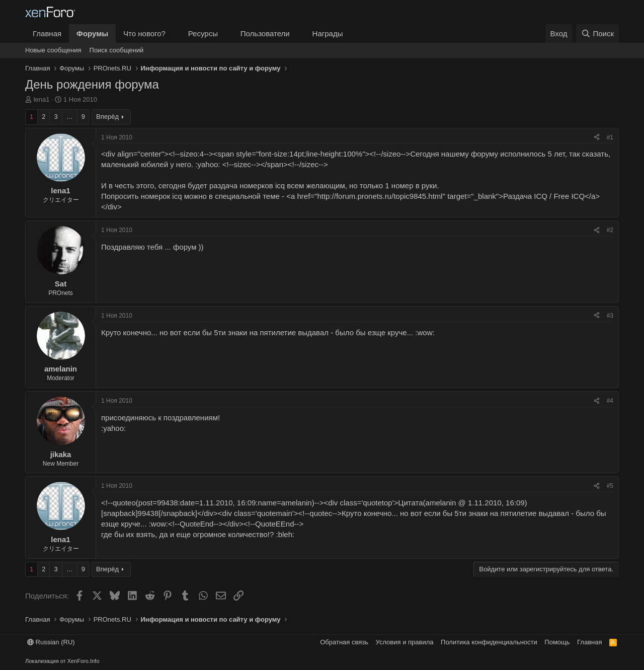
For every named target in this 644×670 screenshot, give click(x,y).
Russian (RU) (51, 642)
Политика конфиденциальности (489, 642)
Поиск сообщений (117, 50)
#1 (610, 137)
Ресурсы (203, 33)
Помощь (557, 642)
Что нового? (144, 33)
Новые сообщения (53, 50)
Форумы (92, 33)
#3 (610, 316)
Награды (328, 33)
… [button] (70, 117)
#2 (610, 230)
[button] (174, 33)
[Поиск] (597, 33)
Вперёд (107, 117)
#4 (610, 401)
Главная (47, 33)
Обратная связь (344, 642)
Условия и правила (405, 642)
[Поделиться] (597, 138)
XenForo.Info (84, 661)
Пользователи (265, 33)
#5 (610, 486)
